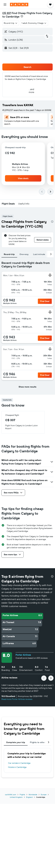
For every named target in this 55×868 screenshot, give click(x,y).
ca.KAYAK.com (11, 795)
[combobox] (11, 23)
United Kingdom (16, 797)
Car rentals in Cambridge (19, 763)
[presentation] (22, 16)
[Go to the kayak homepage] (19, 5)
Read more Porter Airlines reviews (17, 699)
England (29, 797)
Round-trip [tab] (9, 254)
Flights (22, 795)
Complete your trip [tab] (16, 742)
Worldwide (33, 795)
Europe (44, 795)
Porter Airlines (23, 655)
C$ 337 (7, 13)
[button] (5, 5)
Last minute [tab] (39, 254)
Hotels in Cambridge (17, 767)
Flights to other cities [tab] (41, 742)
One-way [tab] (24, 254)
